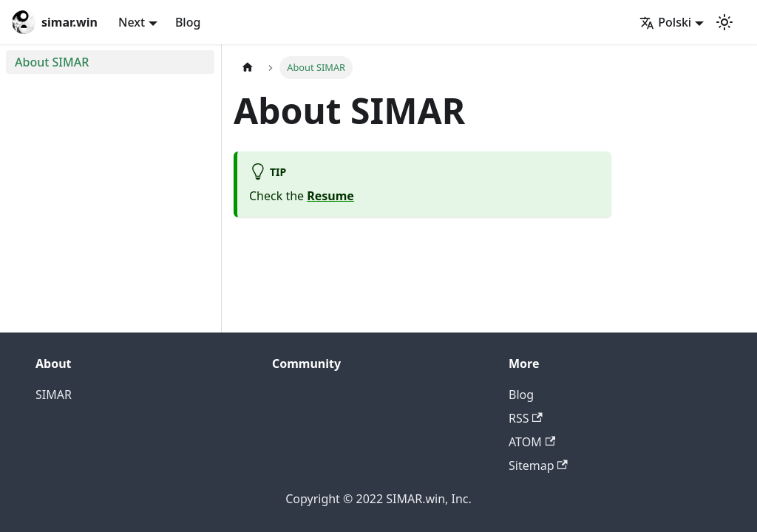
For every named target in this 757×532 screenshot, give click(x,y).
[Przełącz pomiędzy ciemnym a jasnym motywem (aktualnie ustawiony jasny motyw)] (724, 22)
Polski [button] (665, 22)
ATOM (532, 442)
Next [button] (132, 22)
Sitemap (538, 465)
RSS (526, 418)
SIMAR (54, 395)
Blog (188, 22)
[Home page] (248, 68)
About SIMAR (52, 62)
